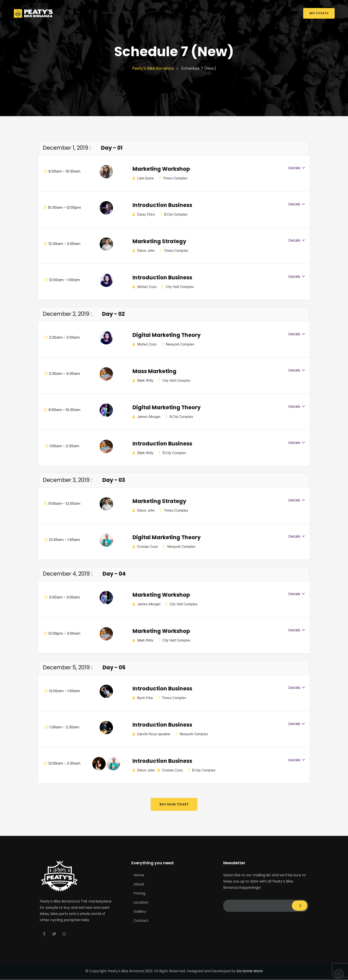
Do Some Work (250, 971)
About (139, 884)
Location (141, 902)
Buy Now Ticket (174, 804)
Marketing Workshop (161, 169)
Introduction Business (162, 205)
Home (139, 875)
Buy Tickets (319, 13)
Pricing (139, 893)
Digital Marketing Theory (167, 335)
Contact (141, 920)
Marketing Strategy (159, 241)
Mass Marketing (154, 371)
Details (294, 168)
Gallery (140, 911)
